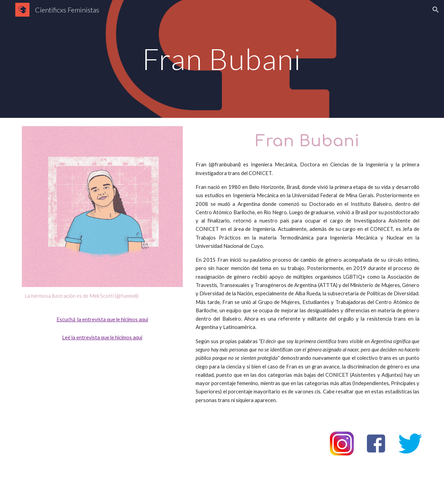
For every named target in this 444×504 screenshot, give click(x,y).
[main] (222, 59)
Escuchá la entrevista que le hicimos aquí (102, 319)
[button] (436, 10)
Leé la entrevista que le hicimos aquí (102, 337)
